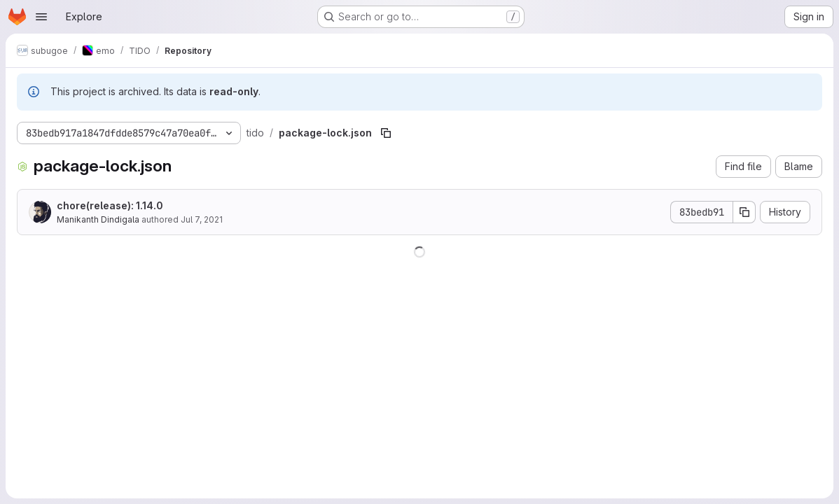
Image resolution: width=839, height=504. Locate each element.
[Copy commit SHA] (744, 212)
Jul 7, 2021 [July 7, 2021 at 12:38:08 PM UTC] (202, 219)
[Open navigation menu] (41, 17)
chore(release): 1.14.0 (110, 205)
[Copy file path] (386, 133)
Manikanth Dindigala (98, 219)
